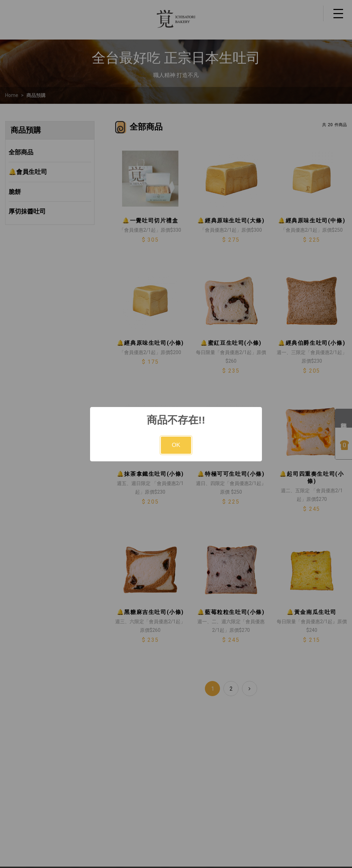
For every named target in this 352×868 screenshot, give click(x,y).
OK (176, 445)
